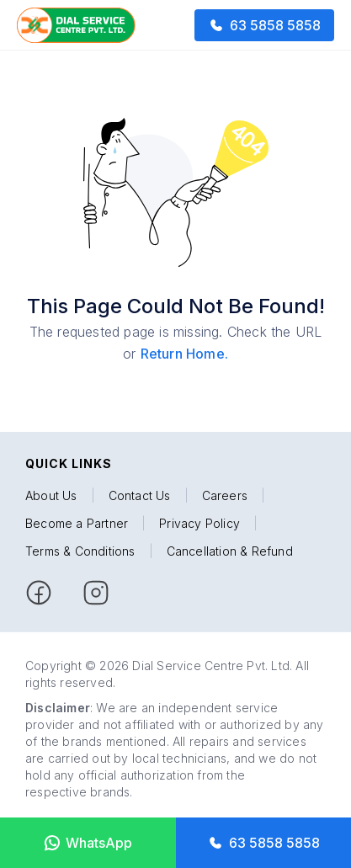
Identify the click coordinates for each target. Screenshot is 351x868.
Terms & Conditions (80, 551)
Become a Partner (77, 523)
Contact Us (140, 495)
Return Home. (184, 354)
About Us (51, 495)
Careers (225, 495)
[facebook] (39, 593)
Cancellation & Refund (230, 551)
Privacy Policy (199, 523)
